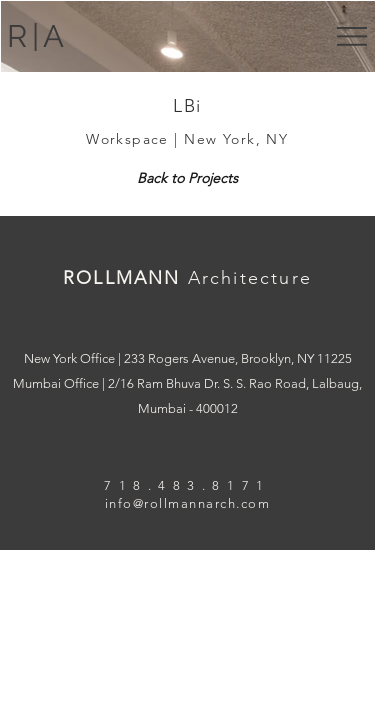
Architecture (250, 278)
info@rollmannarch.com (188, 503)
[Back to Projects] (187, 179)
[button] (352, 36)
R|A (37, 36)
